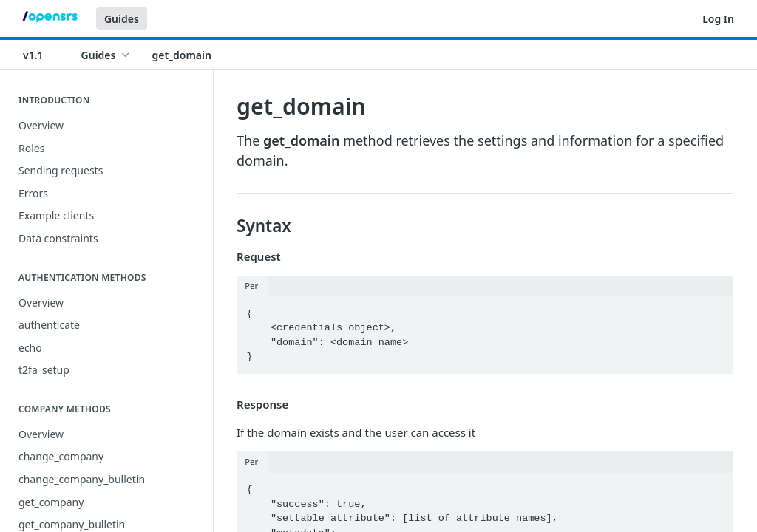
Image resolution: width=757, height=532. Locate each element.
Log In (718, 19)
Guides (122, 19)
